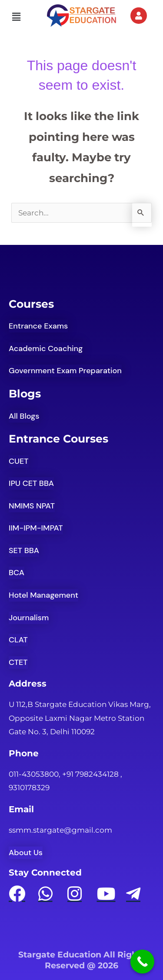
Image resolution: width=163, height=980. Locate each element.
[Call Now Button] (142, 962)
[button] (16, 17)
